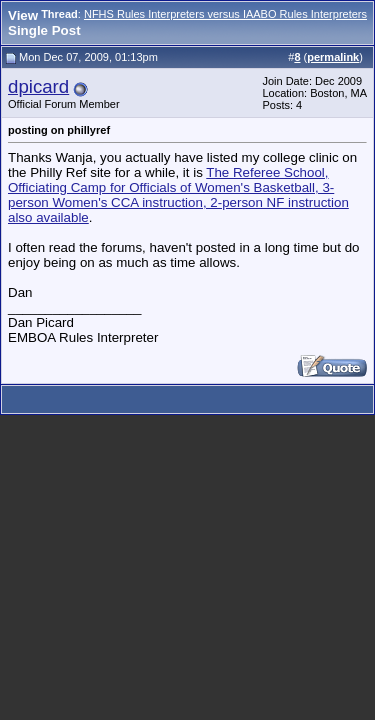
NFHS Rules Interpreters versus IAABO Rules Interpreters (225, 14)
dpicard (38, 86)
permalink (333, 57)
